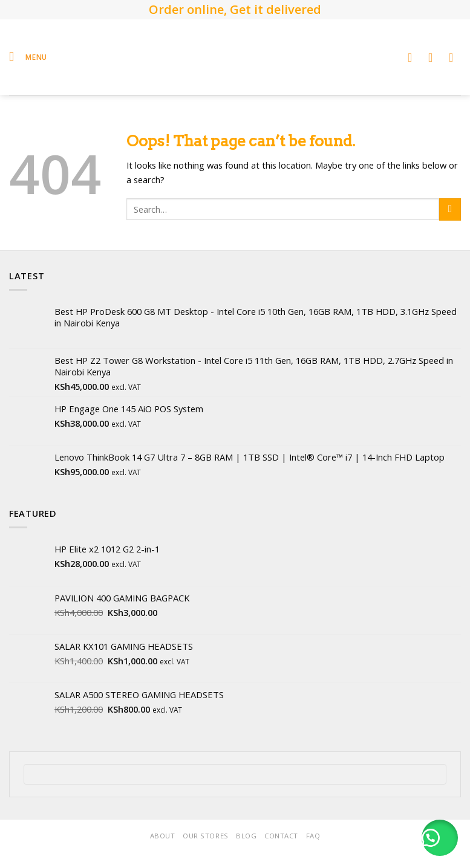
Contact (281, 836)
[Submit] (450, 209)
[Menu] (28, 57)
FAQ (313, 836)
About (163, 836)
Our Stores (206, 836)
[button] (440, 838)
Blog (246, 836)
